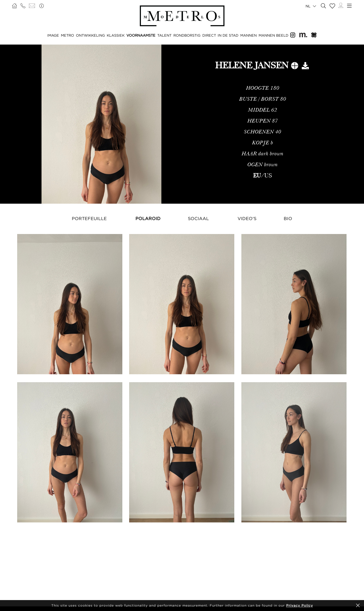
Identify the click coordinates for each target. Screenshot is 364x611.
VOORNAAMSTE (141, 35)
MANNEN (248, 35)
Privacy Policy (300, 605)
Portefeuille (89, 218)
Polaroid (148, 218)
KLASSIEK (116, 35)
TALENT (164, 35)
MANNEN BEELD (273, 35)
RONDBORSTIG (187, 35)
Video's (247, 218)
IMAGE (53, 35)
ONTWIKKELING (90, 35)
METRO (67, 35)
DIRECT (209, 35)
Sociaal (198, 218)
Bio (288, 218)
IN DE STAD (228, 35)
